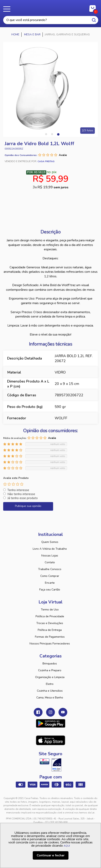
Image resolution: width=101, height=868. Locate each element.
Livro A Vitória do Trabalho (50, 549)
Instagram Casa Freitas (50, 712)
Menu (8, 9)
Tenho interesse (18, 490)
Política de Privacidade (50, 616)
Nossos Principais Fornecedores (50, 644)
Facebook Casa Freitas (38, 712)
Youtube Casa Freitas (63, 712)
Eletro (50, 684)
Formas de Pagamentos (50, 637)
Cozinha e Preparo (50, 670)
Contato (50, 562)
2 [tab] (52, 134)
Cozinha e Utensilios (50, 691)
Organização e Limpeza (50, 677)
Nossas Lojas (50, 556)
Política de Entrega (50, 630)
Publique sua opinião (28, 506)
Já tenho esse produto (23, 498)
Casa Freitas (51, 8)
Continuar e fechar (51, 855)
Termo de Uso (50, 610)
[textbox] (51, 20)
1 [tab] (46, 134)
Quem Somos (50, 542)
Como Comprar (50, 576)
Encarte (50, 583)
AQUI (67, 846)
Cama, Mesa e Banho (50, 698)
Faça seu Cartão (50, 590)
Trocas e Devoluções (50, 623)
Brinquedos (50, 664)
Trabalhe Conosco (50, 569)
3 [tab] (58, 134)
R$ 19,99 (53, 187)
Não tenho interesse (21, 494)
